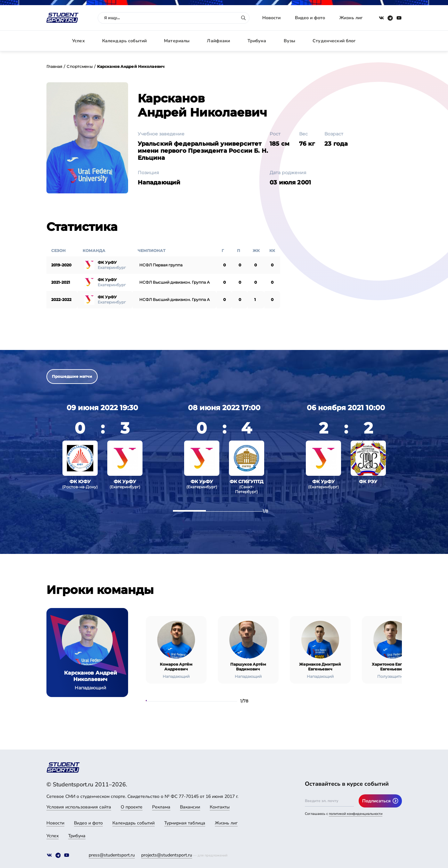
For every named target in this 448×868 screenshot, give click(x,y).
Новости (271, 18)
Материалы (177, 41)
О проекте (132, 807)
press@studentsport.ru (112, 855)
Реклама (161, 807)
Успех (78, 41)
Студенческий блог (334, 41)
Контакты (220, 807)
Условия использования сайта (79, 807)
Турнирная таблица (185, 823)
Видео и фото (310, 18)
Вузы (290, 41)
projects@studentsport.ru (167, 855)
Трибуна (257, 41)
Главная (54, 66)
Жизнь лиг (351, 18)
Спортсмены (79, 66)
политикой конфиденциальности (356, 814)
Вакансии (190, 807)
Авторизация (387, 41)
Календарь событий (124, 41)
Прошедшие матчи (72, 376)
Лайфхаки (218, 41)
